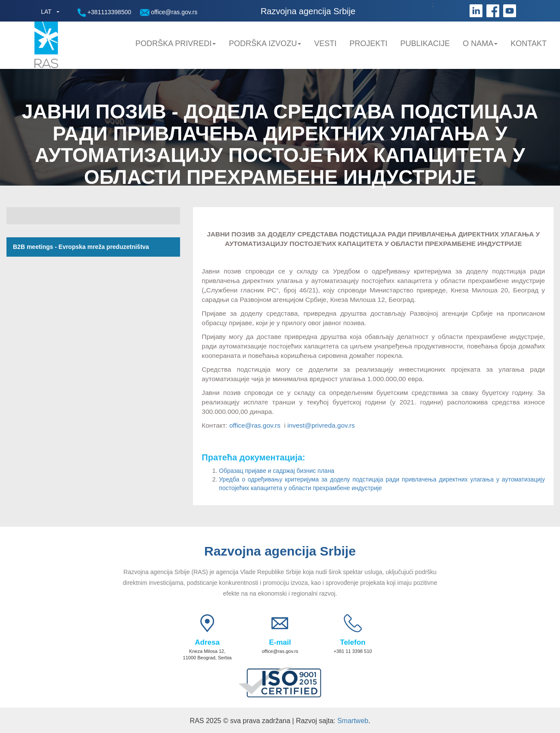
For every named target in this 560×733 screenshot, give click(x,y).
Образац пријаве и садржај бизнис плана (277, 471)
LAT (46, 12)
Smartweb (353, 721)
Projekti (368, 43)
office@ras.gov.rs (169, 12)
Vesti (325, 43)
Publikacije (425, 43)
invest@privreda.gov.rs (321, 425)
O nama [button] (480, 43)
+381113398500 (104, 13)
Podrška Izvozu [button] (265, 43)
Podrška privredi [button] (176, 43)
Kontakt (529, 43)
